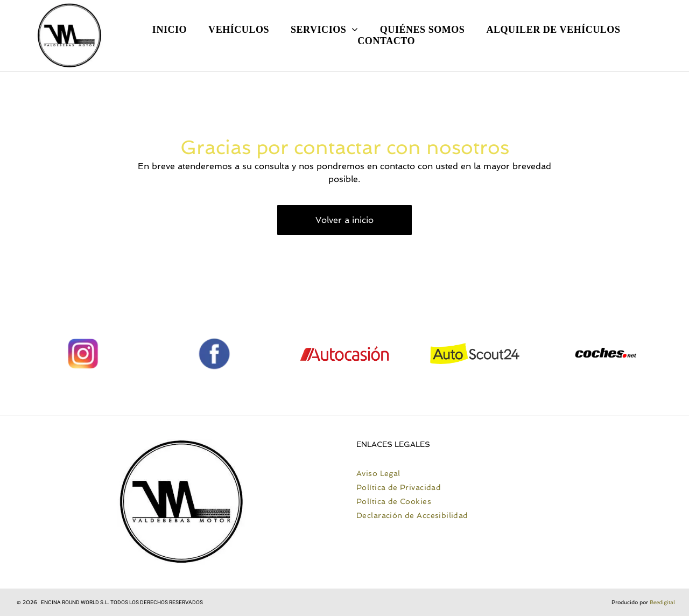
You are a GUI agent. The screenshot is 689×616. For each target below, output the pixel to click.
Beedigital (662, 602)
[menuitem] (170, 30)
